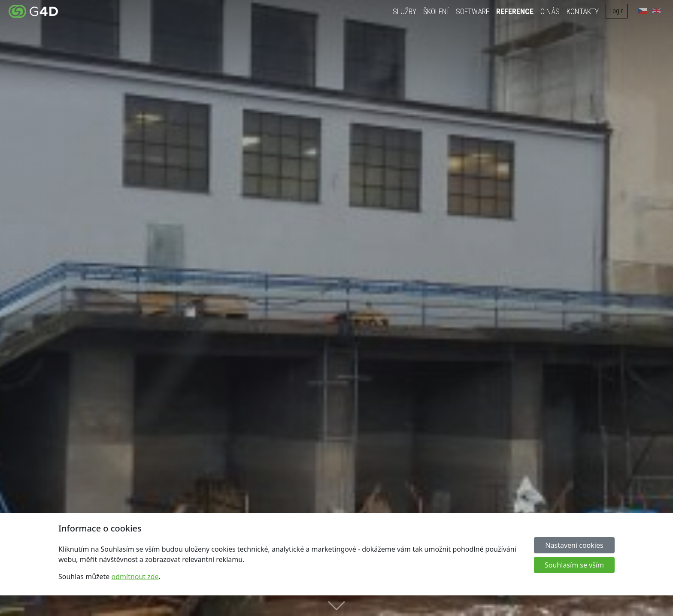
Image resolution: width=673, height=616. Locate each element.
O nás (552, 11)
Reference (517, 11)
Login (619, 11)
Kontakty (585, 11)
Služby (407, 11)
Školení (438, 11)
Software (475, 11)
